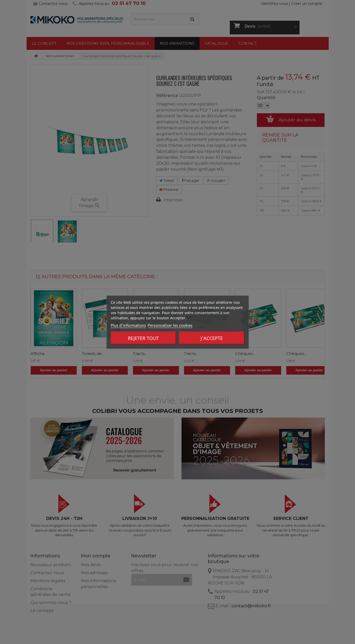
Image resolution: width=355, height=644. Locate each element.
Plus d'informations (128, 325)
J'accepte (212, 338)
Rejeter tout (143, 338)
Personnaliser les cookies (170, 325)
